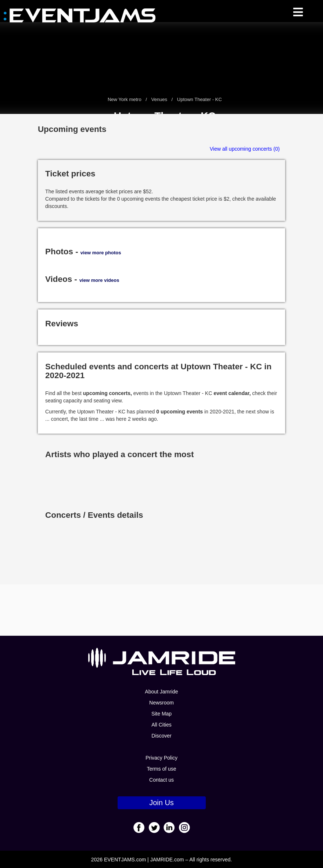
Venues (159, 99)
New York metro (125, 99)
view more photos (101, 253)
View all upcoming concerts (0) (245, 149)
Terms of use (161, 769)
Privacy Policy (161, 758)
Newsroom (161, 703)
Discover (161, 736)
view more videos (99, 280)
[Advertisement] (162, 610)
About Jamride (161, 692)
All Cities (161, 725)
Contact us (161, 780)
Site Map (161, 714)
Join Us (161, 803)
